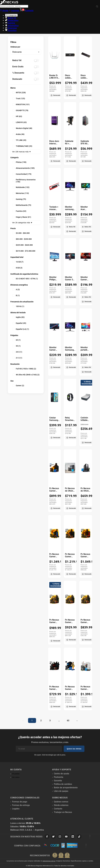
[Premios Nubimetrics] (61, 855)
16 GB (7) (18, 262)
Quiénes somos (61, 802)
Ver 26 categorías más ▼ (22, 223)
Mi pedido (16, 774)
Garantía (58, 781)
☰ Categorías (11, 15)
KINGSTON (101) (21, 104)
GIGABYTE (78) (20, 110)
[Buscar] (97, 7)
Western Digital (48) (22, 128)
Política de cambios (63, 784)
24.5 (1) (17, 352)
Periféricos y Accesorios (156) (24, 181)
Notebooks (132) (21, 187)
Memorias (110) (21, 193)
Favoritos (11, 30)
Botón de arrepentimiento (66, 788)
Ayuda (4, 11)
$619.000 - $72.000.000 (24, 251)
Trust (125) (19, 98)
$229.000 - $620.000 (23, 245)
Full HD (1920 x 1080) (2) (24, 369)
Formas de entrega (21, 805)
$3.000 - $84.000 (21, 233)
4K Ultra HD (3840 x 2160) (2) (26, 375)
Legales (16, 809)
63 (68, 721)
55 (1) (16, 346)
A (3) (16, 290)
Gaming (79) (19, 199)
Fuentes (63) (19, 211)
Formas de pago (20, 802)
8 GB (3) (17, 268)
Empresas (11, 28)
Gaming (10, 23)
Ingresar (14, 11)
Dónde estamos (61, 805)
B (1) (16, 295)
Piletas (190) (19, 162)
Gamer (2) (18, 386)
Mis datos (16, 777)
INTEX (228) (19, 93)
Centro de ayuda (62, 774)
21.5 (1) (17, 358)
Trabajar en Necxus (63, 812)
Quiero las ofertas (74, 749)
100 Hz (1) (18, 306)
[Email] (39, 749)
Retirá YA (11, 18)
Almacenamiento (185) (23, 168)
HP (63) (17, 116)
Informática (12, 26)
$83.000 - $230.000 (22, 239)
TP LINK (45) (19, 140)
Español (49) (19, 323)
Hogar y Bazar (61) (22, 217)
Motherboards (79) (22, 205)
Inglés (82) (18, 317)
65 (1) (16, 340)
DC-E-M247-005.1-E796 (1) (25, 279)
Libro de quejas (61, 791)
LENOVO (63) (19, 122)
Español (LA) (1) (21, 329)
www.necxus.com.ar (49, 861)
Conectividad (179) (22, 174)
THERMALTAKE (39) (22, 146)
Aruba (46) (18, 134)
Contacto (28, 11)
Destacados (12, 20)
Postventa (59, 777)
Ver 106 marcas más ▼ (21, 152)
